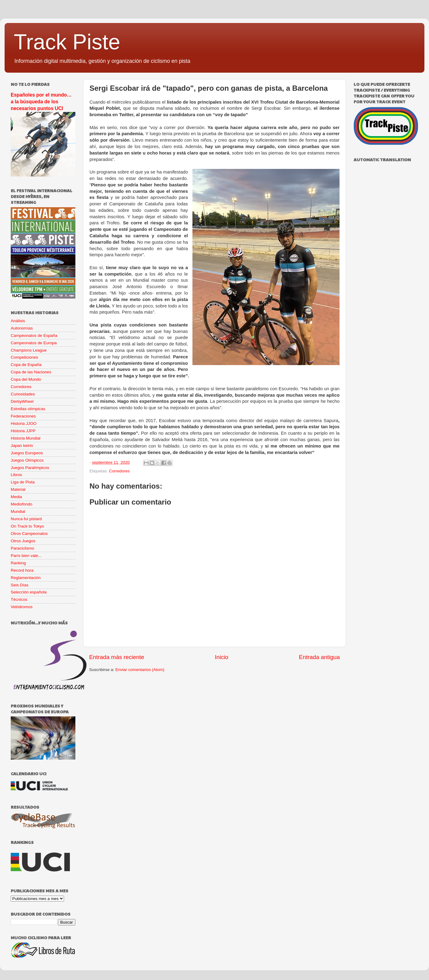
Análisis (18, 321)
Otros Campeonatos (29, 534)
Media (16, 497)
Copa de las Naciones (31, 372)
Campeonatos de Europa (34, 343)
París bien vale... (26, 556)
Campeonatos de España (34, 336)
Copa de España (26, 365)
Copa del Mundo (26, 379)
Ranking (18, 563)
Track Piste (67, 42)
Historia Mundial (26, 438)
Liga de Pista (23, 482)
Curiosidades (23, 394)
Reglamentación (26, 578)
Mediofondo (22, 504)
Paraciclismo (23, 548)
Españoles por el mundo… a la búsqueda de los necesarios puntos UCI (41, 102)
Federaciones (23, 416)
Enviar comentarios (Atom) (140, 670)
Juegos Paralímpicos (30, 468)
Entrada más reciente (117, 657)
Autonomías (22, 328)
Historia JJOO (24, 423)
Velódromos (22, 607)
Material (18, 489)
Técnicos (19, 599)
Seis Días (20, 585)
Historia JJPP (23, 431)
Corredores (120, 471)
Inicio (222, 657)
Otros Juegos (23, 541)
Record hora (22, 570)
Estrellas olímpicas (28, 409)
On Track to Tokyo (27, 526)
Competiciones (24, 357)
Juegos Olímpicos (27, 460)
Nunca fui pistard (26, 519)
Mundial (18, 511)
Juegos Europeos (27, 453)
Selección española (29, 592)
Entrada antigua (319, 657)
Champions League (29, 350)
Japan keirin (22, 446)
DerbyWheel (22, 401)
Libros (16, 475)
